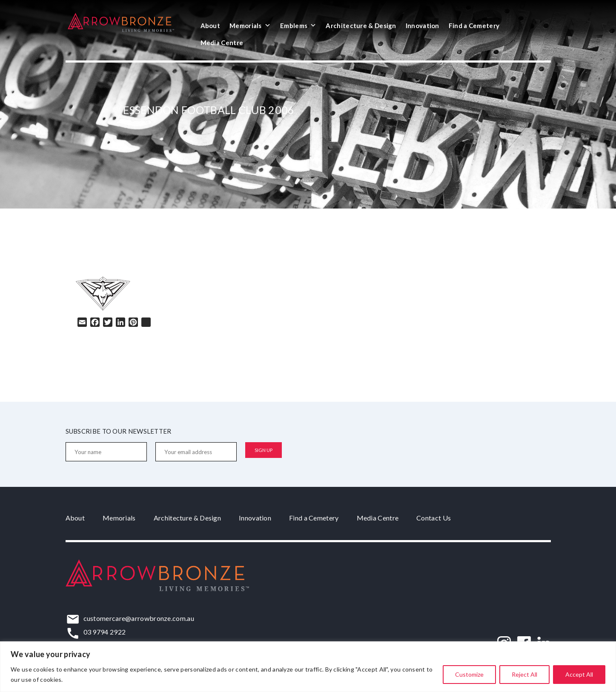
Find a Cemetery (474, 26)
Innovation (423, 26)
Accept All (579, 674)
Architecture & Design (361, 26)
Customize (469, 674)
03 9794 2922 (105, 632)
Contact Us (434, 518)
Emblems (298, 26)
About (211, 26)
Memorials (250, 26)
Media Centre (222, 43)
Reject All (524, 674)
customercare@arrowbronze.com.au (139, 618)
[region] (308, 667)
